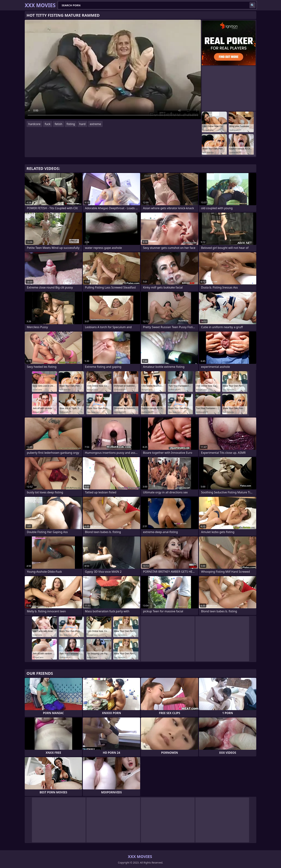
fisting (71, 124)
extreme (95, 124)
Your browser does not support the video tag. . (113, 69)
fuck (48, 124)
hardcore (34, 124)
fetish (58, 124)
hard (82, 124)
